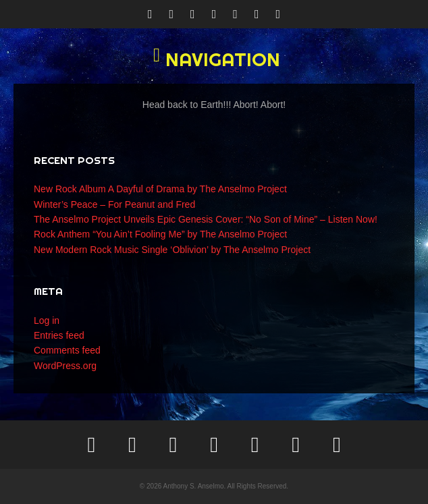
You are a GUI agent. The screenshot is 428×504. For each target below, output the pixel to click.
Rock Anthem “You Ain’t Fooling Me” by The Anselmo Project (160, 234)
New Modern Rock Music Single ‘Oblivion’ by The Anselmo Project (172, 250)
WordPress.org (65, 366)
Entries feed (59, 335)
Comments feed (67, 350)
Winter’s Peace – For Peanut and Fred (114, 204)
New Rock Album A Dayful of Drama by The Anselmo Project (160, 189)
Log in (47, 320)
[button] (214, 59)
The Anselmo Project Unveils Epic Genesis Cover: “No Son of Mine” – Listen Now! (206, 219)
